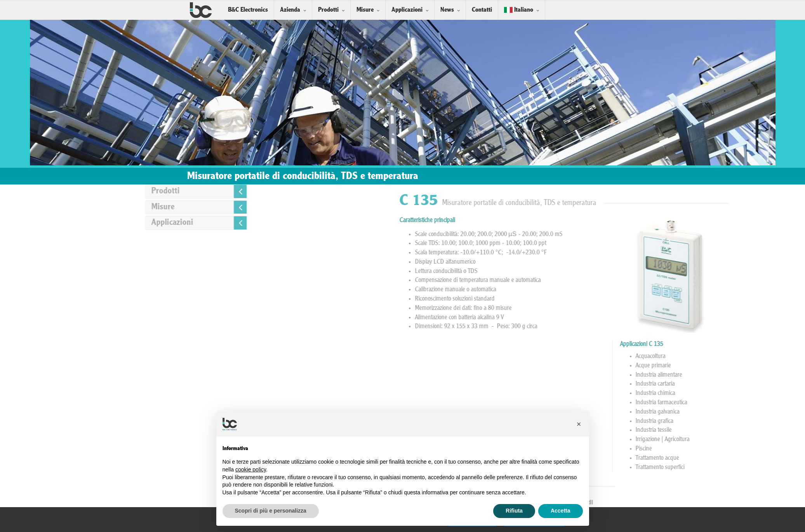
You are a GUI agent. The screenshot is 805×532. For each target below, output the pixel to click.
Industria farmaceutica (776, 403)
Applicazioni (407, 10)
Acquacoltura (766, 356)
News (447, 10)
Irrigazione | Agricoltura (778, 440)
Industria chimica (770, 393)
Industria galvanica (773, 412)
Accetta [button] (561, 511)
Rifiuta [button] (514, 511)
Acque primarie (768, 366)
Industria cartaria (770, 384)
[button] (579, 424)
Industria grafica (769, 421)
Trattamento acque (772, 458)
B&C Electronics (248, 10)
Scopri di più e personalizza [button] (271, 511)
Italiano (519, 10)
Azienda (290, 10)
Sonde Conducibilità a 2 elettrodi (653, 503)
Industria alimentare (774, 375)
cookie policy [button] (251, 469)
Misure (365, 10)
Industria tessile (769, 430)
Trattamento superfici (775, 468)
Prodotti (328, 10)
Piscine (759, 449)
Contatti (482, 10)
